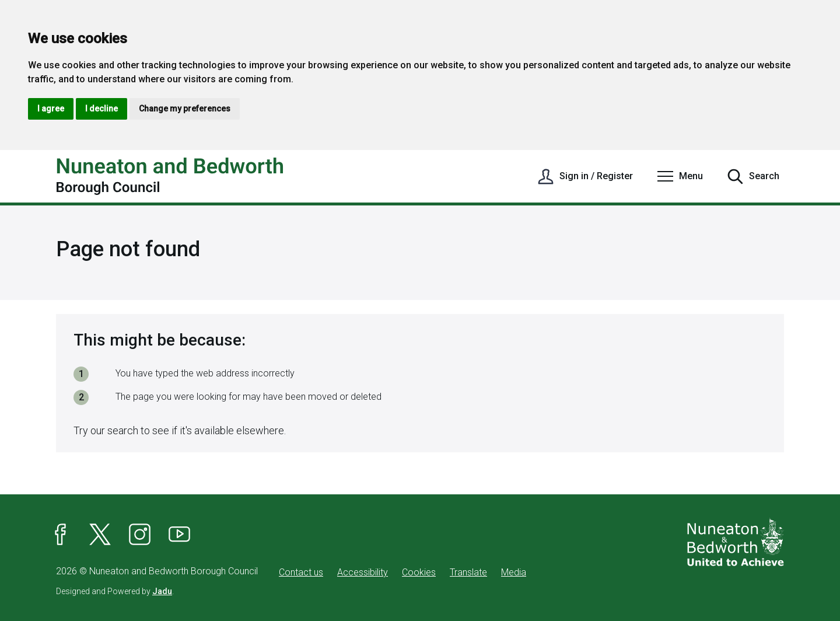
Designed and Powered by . (115, 591)
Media (514, 572)
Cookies (419, 572)
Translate (468, 572)
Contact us (301, 572)
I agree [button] (51, 109)
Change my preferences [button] (185, 109)
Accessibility (363, 572)
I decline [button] (101, 109)
